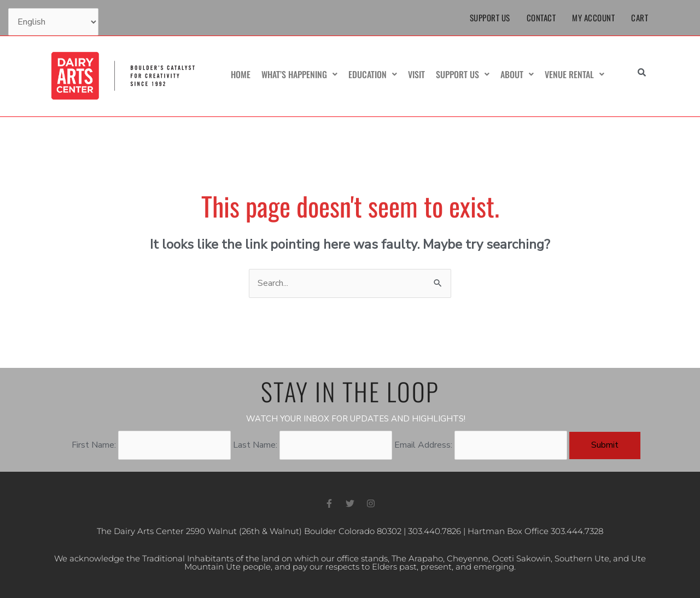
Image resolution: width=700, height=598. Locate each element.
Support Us (490, 17)
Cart (640, 17)
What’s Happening (299, 74)
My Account (593, 17)
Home (241, 74)
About (517, 74)
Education (373, 74)
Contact (541, 17)
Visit (416, 74)
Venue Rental (574, 74)
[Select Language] (53, 22)
